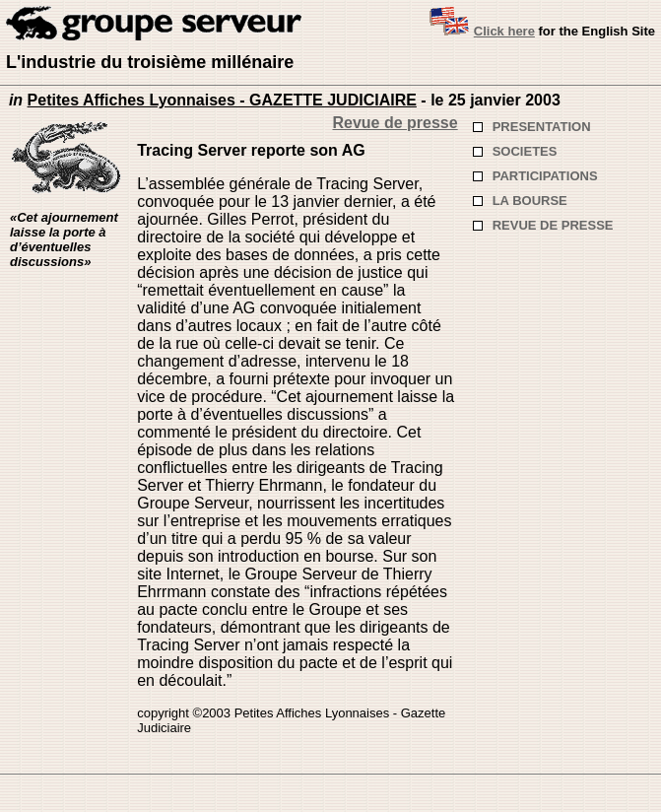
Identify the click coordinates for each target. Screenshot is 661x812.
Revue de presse (395, 123)
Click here (504, 31)
